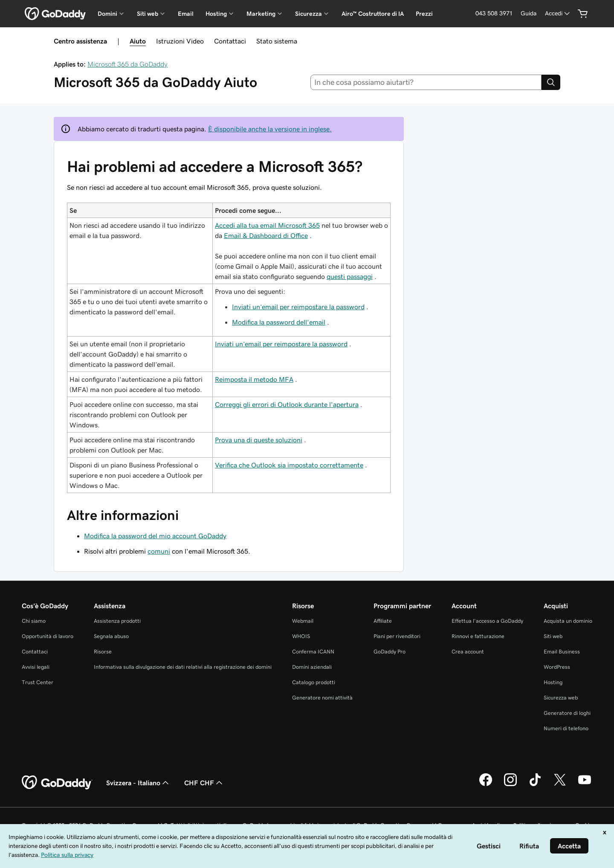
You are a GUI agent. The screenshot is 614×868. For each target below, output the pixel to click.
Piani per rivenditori (397, 636)
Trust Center (38, 682)
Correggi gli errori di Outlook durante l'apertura (287, 404)
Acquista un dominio (568, 621)
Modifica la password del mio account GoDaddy (155, 536)
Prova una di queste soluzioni (259, 440)
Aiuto (138, 41)
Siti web (553, 636)
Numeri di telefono (566, 728)
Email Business (562, 652)
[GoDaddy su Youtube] (585, 785)
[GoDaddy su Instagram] (510, 785)
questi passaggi (350, 276)
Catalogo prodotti (314, 682)
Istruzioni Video (180, 41)
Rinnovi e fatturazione (478, 636)
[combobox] (426, 82)
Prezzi (424, 14)
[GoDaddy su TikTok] (535, 785)
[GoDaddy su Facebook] (486, 785)
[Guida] (529, 13)
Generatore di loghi (567, 713)
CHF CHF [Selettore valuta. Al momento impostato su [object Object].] (204, 783)
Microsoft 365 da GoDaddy (127, 64)
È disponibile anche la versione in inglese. (270, 129)
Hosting (553, 682)
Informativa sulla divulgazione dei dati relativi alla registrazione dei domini (183, 667)
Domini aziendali (312, 667)
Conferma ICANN (313, 652)
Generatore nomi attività (322, 698)
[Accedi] (558, 13)
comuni (159, 551)
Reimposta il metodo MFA (254, 379)
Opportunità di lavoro (48, 636)
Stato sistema (277, 41)
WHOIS (301, 636)
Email (186, 14)
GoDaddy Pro (390, 652)
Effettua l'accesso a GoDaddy (487, 621)
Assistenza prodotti (117, 621)
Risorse (103, 652)
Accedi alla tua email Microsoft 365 (267, 225)
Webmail (303, 621)
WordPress (557, 667)
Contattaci (230, 41)
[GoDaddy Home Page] (57, 783)
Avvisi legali (36, 667)
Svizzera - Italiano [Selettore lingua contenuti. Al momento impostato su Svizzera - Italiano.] (138, 783)
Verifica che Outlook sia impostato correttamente (289, 465)
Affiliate (383, 621)
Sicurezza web (561, 698)
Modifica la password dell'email (279, 322)
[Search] (551, 82)
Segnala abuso (111, 636)
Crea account (468, 652)
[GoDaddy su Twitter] (560, 785)
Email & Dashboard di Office (266, 235)
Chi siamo (34, 621)
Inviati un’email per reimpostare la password (298, 307)
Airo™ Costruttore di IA (373, 14)
